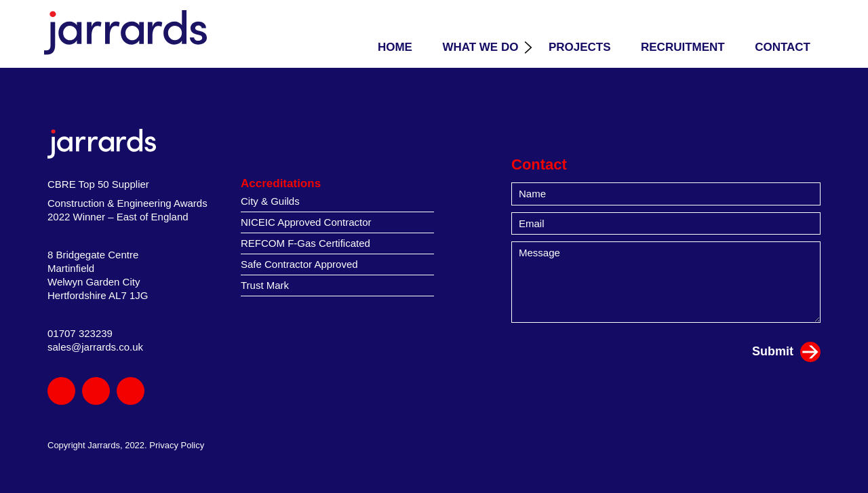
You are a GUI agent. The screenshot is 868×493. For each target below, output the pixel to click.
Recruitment (683, 47)
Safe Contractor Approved (299, 264)
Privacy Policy (177, 445)
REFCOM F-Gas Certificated (305, 243)
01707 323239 (80, 333)
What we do (480, 47)
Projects (580, 47)
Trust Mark (265, 285)
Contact (783, 47)
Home (395, 47)
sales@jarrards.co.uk (95, 347)
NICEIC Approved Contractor (306, 222)
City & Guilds (270, 201)
